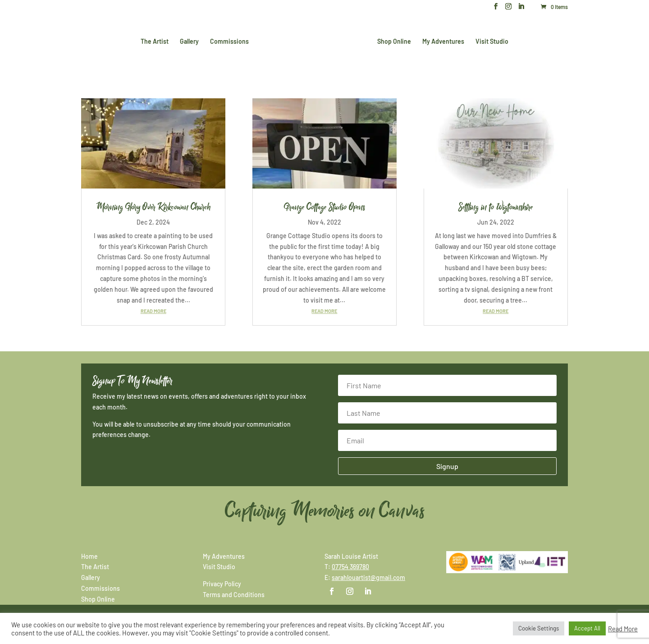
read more (153, 311)
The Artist (156, 41)
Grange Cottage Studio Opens (324, 207)
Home (89, 556)
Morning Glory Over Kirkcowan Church (153, 207)
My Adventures (441, 41)
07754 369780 (350, 567)
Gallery (191, 41)
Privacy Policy (222, 584)
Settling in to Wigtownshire (496, 207)
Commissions (231, 41)
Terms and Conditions (234, 595)
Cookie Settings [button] (539, 628)
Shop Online (392, 41)
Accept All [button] (587, 628)
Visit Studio (490, 41)
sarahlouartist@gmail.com (368, 577)
